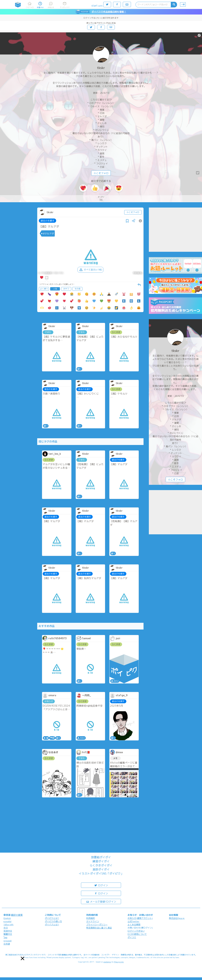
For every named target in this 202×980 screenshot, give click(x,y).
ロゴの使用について (137, 934)
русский (8, 941)
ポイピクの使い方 (53, 921)
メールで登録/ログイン (101, 901)
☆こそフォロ (101, 173)
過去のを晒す (47, 221)
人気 (55, 289)
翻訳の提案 (17, 915)
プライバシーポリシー (97, 925)
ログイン (101, 885)
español (7, 921)
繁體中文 (8, 934)
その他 (77, 289)
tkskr (101, 68)
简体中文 (8, 931)
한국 (6, 928)
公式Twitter (134, 921)
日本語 (7, 944)
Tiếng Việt (9, 925)
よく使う (44, 289)
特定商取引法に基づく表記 (99, 928)
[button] (23, 958)
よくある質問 (134, 925)
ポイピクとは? (52, 918)
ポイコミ (132, 937)
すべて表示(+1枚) (90, 270)
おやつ (66, 289)
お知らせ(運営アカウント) (140, 918)
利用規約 (91, 918)
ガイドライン (93, 921)
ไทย (5, 937)
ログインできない (136, 931)
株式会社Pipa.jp (177, 918)
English (7, 918)
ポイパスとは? (52, 925)
